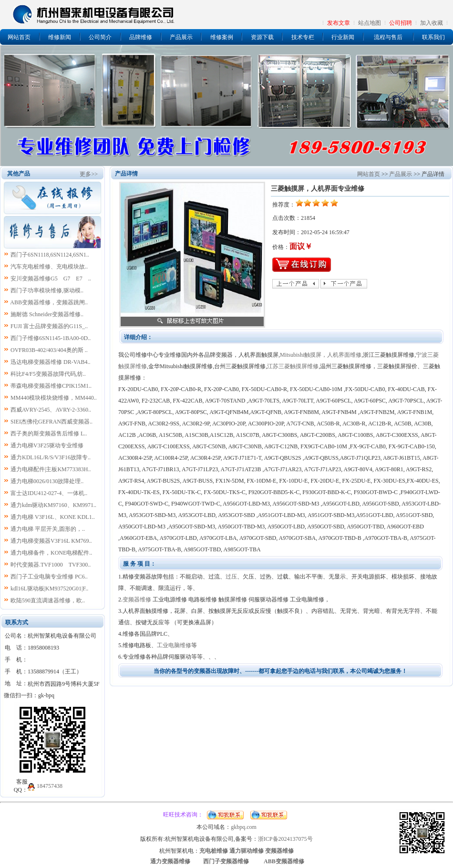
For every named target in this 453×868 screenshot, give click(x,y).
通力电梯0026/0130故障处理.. (47, 481)
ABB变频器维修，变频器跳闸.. (49, 302)
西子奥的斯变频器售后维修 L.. (49, 434)
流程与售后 (388, 37)
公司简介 (100, 37)
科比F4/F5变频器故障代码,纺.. (48, 374)
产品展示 (181, 37)
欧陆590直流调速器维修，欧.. (48, 600)
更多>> (89, 174)
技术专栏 (303, 37)
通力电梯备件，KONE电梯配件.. (51, 553)
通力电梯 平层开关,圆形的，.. (48, 529)
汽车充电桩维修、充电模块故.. (49, 267)
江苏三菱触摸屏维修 (293, 366)
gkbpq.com (244, 827)
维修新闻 (60, 37)
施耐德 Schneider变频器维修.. (47, 314)
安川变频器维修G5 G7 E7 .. (51, 279)
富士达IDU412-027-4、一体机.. (49, 493)
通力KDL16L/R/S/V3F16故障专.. (51, 457)
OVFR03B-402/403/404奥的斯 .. (49, 350)
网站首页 (19, 37)
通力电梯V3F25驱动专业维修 (47, 445)
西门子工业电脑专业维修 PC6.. (49, 577)
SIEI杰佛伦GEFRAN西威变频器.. (51, 422)
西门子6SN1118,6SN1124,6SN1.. (50, 255)
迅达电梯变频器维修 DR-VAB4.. (50, 362)
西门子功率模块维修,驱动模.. (47, 290)
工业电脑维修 (174, 645)
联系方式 (17, 622)
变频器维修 (137, 599)
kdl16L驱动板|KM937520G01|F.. (49, 589)
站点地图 (370, 23)
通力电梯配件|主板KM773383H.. (51, 469)
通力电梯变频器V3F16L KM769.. (51, 541)
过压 (231, 577)
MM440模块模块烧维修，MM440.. (54, 398)
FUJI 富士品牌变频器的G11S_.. (49, 326)
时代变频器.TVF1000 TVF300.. (51, 565)
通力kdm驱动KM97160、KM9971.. (53, 505)
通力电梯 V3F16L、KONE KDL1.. (53, 517)
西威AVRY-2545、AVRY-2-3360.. (51, 410)
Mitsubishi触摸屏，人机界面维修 (321, 355)
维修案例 (222, 37)
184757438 (50, 786)
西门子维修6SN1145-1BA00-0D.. (51, 338)
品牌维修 (141, 37)
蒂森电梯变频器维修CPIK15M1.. (51, 386)
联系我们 (433, 37)
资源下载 (262, 37)
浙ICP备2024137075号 (285, 839)
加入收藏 (432, 23)
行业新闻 (343, 37)
